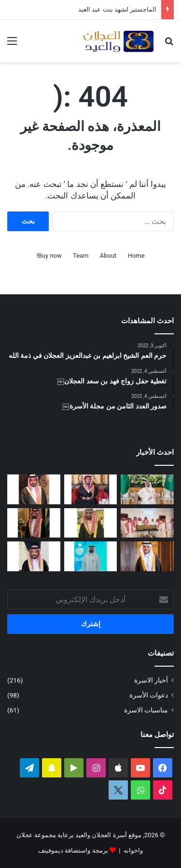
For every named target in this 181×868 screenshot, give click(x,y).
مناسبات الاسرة (146, 710)
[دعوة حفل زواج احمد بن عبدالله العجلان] (34, 489)
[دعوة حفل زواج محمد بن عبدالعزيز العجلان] (91, 523)
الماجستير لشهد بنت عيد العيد (117, 9)
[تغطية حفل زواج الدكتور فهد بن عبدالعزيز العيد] (147, 556)
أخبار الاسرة (151, 680)
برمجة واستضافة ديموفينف (73, 850)
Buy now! (49, 256)
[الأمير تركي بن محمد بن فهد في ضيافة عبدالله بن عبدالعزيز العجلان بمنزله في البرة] (147, 523)
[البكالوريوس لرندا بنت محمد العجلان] (34, 556)
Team (81, 256)
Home (136, 256)
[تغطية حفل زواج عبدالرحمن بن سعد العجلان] (147, 489)
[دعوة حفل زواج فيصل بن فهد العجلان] (34, 523)
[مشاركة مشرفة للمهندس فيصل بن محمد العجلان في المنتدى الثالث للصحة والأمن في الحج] (91, 556)
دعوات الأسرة (149, 695)
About (108, 256)
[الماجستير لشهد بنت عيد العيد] (91, 489)
